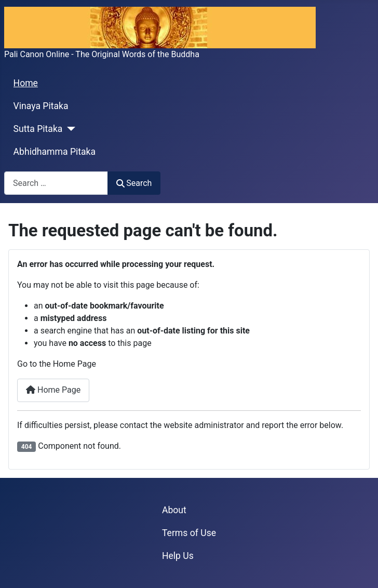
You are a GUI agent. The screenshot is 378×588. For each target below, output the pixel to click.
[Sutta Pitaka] (69, 129)
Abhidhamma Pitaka (55, 152)
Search (134, 183)
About (174, 510)
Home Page (53, 390)
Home (26, 83)
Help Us (178, 556)
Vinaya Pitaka (41, 106)
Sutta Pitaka (38, 129)
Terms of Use (189, 533)
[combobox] (56, 183)
